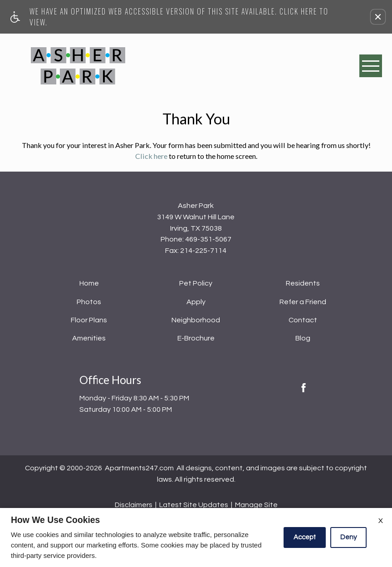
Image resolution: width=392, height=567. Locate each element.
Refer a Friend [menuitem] (303, 302)
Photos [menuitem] (89, 302)
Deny (348, 537)
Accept (305, 537)
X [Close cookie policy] (381, 521)
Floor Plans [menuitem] (89, 320)
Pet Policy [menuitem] (196, 283)
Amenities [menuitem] (89, 338)
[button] (378, 17)
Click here (151, 156)
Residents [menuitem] (303, 283)
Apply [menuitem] (196, 302)
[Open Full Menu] (371, 66)
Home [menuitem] (89, 283)
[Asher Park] (78, 66)
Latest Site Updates (194, 505)
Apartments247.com (139, 468)
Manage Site (256, 505)
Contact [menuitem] (303, 320)
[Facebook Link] (304, 388)
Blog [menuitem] (303, 338)
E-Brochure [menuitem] (196, 338)
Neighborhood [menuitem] (196, 320)
